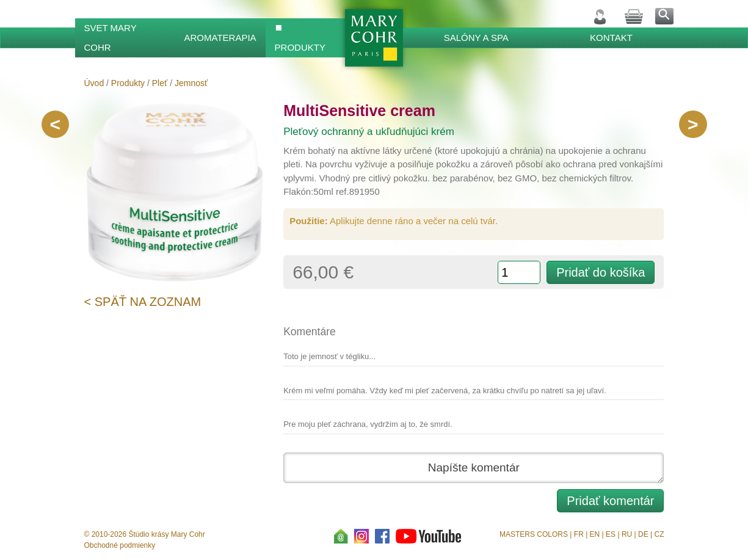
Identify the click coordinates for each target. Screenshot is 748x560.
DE (643, 534)
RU (627, 534)
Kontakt (611, 38)
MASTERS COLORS (534, 534)
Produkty (300, 47)
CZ (659, 534)
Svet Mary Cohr (111, 38)
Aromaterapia (220, 38)
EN (595, 534)
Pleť (160, 83)
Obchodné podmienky (120, 545)
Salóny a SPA (476, 38)
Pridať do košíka (601, 272)
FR (579, 534)
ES (611, 534)
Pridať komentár (610, 501)
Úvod (94, 83)
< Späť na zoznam (143, 302)
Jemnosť (191, 83)
